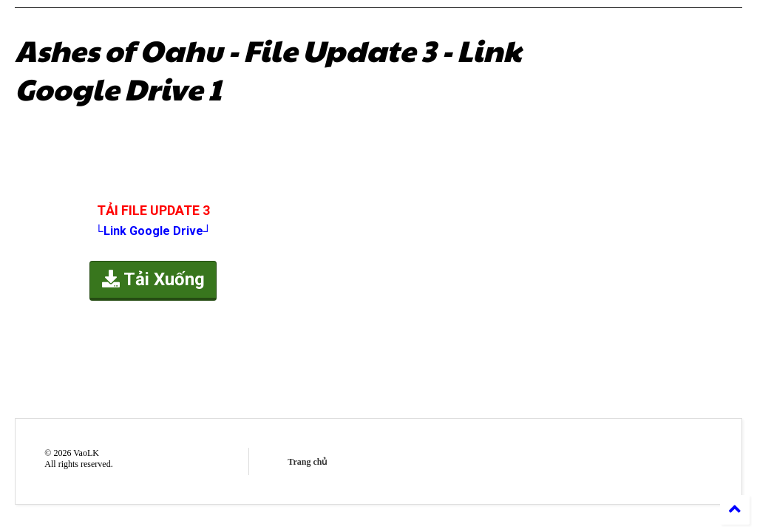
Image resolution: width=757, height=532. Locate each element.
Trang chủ (307, 462)
